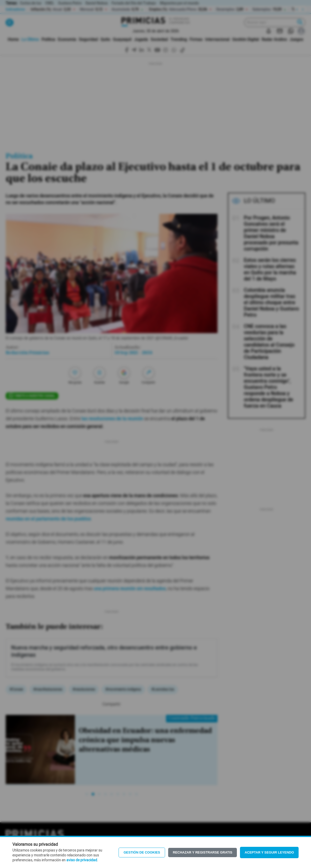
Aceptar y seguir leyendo (269, 852)
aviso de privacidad (82, 860)
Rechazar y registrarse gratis (203, 852)
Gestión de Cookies (142, 852)
